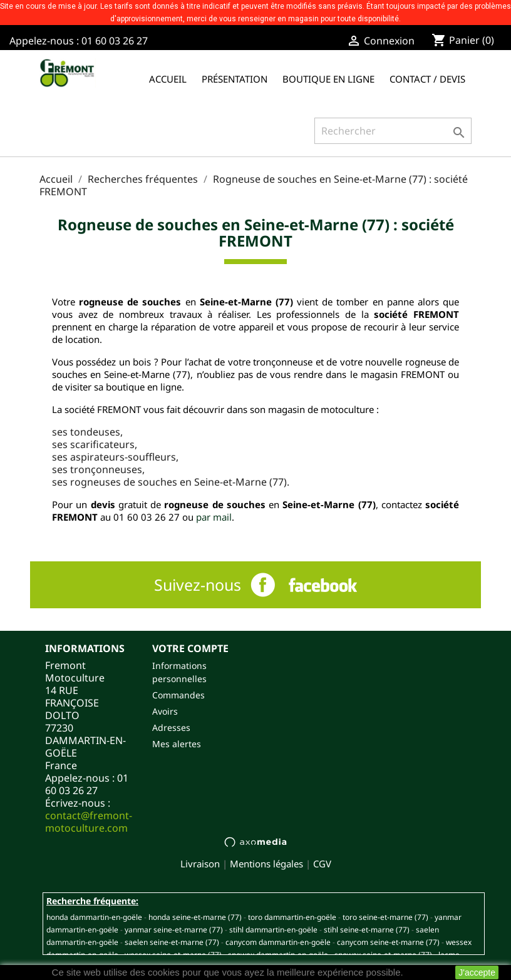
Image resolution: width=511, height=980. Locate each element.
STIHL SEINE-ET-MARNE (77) (367, 930)
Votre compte (190, 648)
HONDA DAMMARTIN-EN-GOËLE (94, 917)
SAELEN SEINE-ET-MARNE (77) (172, 942)
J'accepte (477, 972)
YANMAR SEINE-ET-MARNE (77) (174, 930)
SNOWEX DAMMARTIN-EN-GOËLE (278, 955)
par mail (214, 517)
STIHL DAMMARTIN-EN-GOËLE (273, 930)
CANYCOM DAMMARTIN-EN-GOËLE (278, 942)
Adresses (171, 727)
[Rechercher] (393, 131)
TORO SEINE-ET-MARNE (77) (385, 917)
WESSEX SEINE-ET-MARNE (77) (173, 955)
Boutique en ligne (328, 79)
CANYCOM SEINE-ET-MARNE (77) (388, 942)
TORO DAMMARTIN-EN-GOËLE (292, 917)
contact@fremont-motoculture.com (89, 822)
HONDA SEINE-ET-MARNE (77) (195, 917)
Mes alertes (177, 744)
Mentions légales (266, 864)
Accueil (168, 79)
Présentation (235, 79)
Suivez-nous (198, 584)
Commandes (178, 695)
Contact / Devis (427, 79)
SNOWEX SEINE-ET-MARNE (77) (383, 955)
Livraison (200, 864)
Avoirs (165, 711)
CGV (322, 864)
